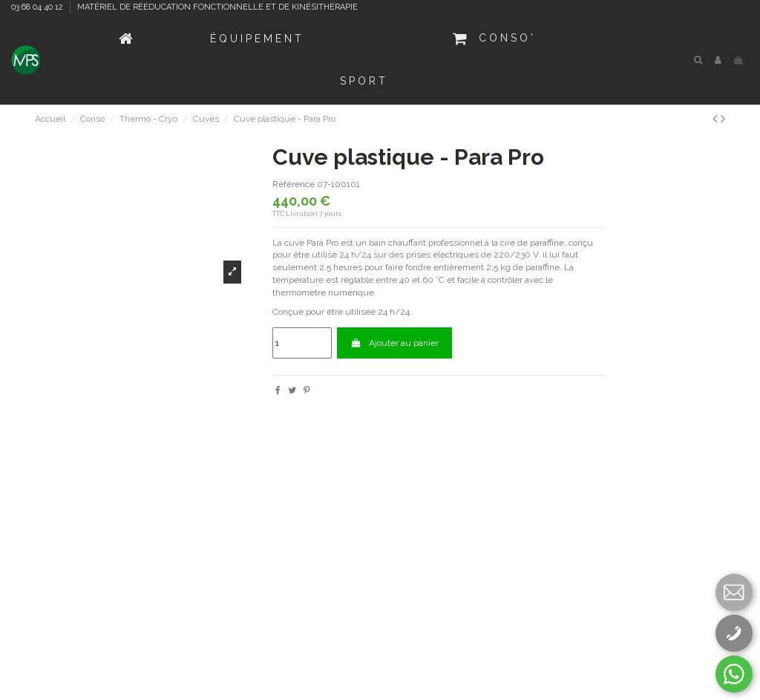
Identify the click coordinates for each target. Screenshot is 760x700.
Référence (294, 184)
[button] (257, 39)
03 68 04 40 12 (38, 7)
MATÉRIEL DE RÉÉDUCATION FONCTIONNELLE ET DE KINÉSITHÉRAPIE (217, 7)
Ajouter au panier (394, 343)
